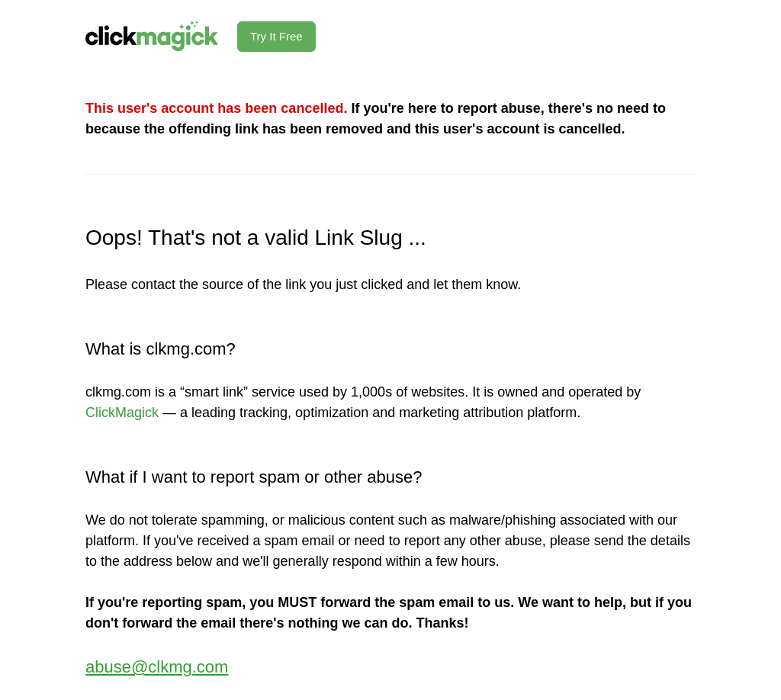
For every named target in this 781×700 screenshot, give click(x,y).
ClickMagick (122, 413)
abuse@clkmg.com (157, 667)
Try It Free (276, 36)
